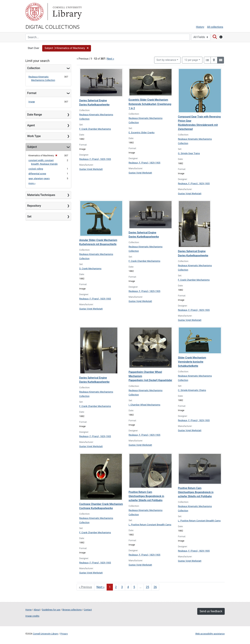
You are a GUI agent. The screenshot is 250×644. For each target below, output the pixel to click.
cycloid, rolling (36, 169)
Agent (31, 125)
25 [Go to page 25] (148, 587)
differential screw (37, 174)
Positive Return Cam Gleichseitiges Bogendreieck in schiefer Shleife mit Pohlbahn (146, 496)
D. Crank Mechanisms (90, 269)
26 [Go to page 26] (155, 587)
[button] (66, 48)
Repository (34, 206)
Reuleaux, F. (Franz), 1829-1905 (95, 159)
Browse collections (72, 610)
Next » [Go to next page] (101, 587)
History (200, 27)
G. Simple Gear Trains (189, 153)
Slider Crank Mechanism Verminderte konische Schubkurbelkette (192, 362)
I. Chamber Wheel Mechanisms (144, 405)
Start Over (34, 48)
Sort (166, 60)
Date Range (35, 115)
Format (32, 93)
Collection (34, 68)
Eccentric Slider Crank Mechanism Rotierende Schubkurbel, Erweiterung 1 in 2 (150, 104)
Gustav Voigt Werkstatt (91, 169)
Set (29, 216)
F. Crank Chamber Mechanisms (95, 129)
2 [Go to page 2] (116, 587)
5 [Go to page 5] (134, 587)
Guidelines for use (51, 610)
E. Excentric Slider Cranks (141, 133)
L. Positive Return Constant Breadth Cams (150, 525)
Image (32, 102)
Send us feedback (211, 611)
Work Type (34, 136)
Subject (32, 147)
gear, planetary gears (39, 178)
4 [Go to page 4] (128, 587)
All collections (215, 27)
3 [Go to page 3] (122, 587)
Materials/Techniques (41, 195)
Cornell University (34, 12)
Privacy (64, 634)
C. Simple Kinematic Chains (192, 390)
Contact (88, 610)
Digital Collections (53, 27)
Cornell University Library (46, 634)
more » (32, 183)
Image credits (32, 616)
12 (191, 60)
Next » (111, 59)
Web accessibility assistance (210, 634)
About (37, 610)
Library (67, 12)
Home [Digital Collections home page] (29, 610)
